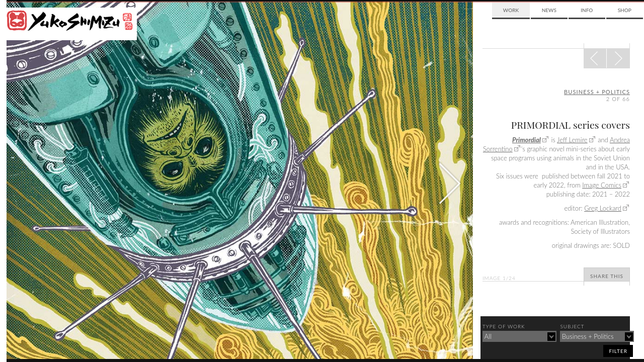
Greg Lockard (603, 208)
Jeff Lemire (572, 140)
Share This (607, 276)
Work (511, 10)
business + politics (597, 92)
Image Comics (602, 185)
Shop (625, 10)
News (549, 10)
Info (587, 10)
